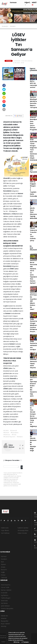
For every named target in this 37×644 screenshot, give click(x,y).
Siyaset (3, 564)
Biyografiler (5, 621)
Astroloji (4, 626)
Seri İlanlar (4, 603)
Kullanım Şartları (23, 528)
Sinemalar (4, 601)
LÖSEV (15, 209)
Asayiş (3, 567)
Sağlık (3, 572)
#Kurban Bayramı (9, 437)
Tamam (25, 642)
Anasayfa (5, 26)
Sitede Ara (4, 616)
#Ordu (14, 435)
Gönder (22, 467)
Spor (2, 562)
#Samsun (7, 435)
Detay (17, 642)
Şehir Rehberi (5, 606)
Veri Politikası (5, 533)
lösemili (13, 379)
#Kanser (6, 433)
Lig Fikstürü (5, 595)
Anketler (4, 618)
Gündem (13, 26)
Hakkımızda (5, 528)
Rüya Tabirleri (5, 624)
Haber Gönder (22, 533)
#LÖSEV (6, 431)
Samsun (13, 2)
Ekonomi (4, 570)
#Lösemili (13, 431)
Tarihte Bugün (6, 598)
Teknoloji (4, 578)
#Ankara (20, 437)
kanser (20, 193)
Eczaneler (4, 593)
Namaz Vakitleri (6, 590)
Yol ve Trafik (5, 587)
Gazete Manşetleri (7, 609)
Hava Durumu (6, 585)
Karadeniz (7, 191)
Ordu (14, 214)
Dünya (3, 575)
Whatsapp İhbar (23, 530)
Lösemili (7, 178)
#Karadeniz (15, 433)
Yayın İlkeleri (5, 530)
